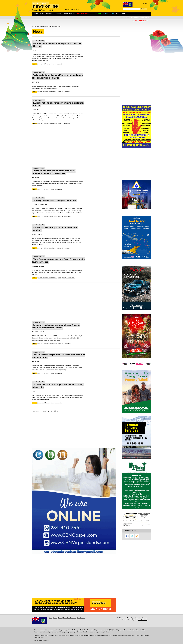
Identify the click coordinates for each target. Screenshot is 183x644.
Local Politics (70, 14)
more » (35, 64)
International (41, 92)
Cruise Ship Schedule (69, 618)
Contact (145, 3)
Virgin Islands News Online (48, 26)
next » (46, 411)
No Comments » (59, 64)
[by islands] (144, 17)
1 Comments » (66, 123)
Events (60, 618)
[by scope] (135, 17)
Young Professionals (54, 14)
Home (36, 14)
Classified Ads (81, 618)
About (123, 14)
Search (143, 9)
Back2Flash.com (143, 620)
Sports (63, 278)
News (42, 14)
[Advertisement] (76, 148)
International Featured (44, 64)
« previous (35, 411)
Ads (117, 14)
